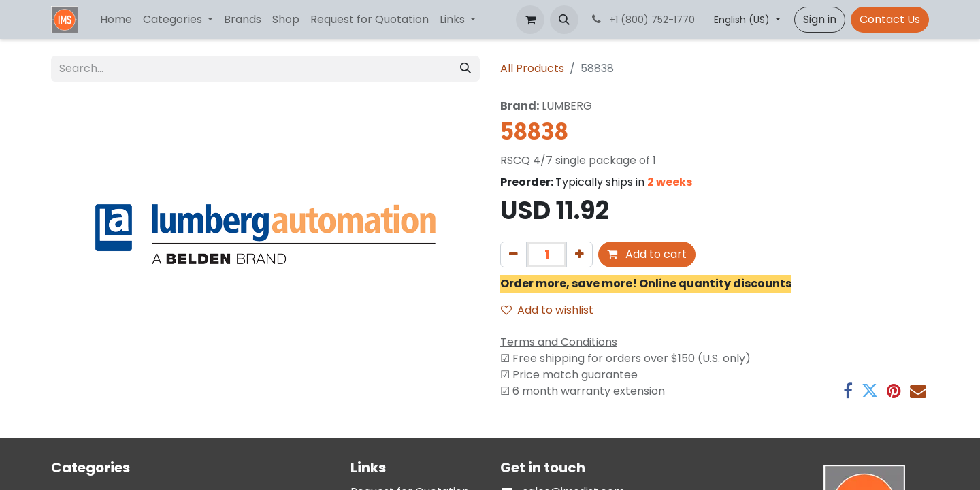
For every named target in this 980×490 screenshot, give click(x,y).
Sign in (820, 19)
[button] (564, 20)
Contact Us (890, 19)
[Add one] (579, 255)
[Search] (465, 69)
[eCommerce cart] (530, 20)
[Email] (918, 391)
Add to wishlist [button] (547, 310)
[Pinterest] (894, 391)
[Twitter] (870, 391)
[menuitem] (116, 20)
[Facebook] (848, 391)
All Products (532, 68)
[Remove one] (513, 255)
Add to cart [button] (647, 254)
